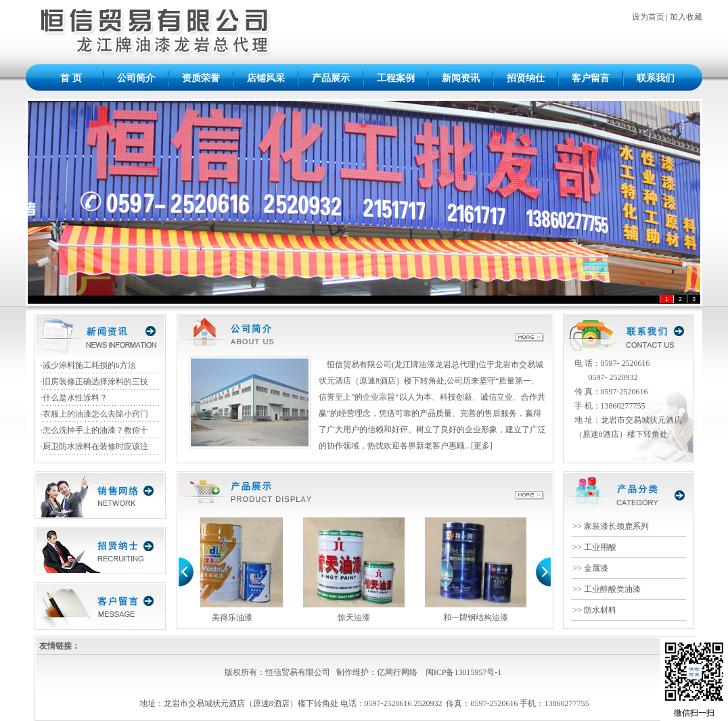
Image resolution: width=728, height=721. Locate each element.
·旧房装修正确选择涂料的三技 (94, 381)
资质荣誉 (201, 78)
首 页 (71, 78)
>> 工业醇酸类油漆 (607, 589)
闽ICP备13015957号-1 (464, 672)
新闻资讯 (461, 78)
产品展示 (331, 78)
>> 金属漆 (591, 568)
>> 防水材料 (595, 610)
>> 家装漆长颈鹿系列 (611, 526)
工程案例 (396, 78)
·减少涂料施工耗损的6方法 (88, 365)
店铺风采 (266, 78)
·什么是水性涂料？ (74, 398)
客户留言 (591, 78)
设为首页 (648, 17)
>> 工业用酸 (595, 547)
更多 (482, 446)
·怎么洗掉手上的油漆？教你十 (94, 430)
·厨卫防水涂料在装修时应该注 (94, 446)
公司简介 (136, 78)
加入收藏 (686, 17)
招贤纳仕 (526, 78)
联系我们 (656, 78)
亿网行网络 (397, 672)
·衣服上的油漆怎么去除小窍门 (94, 414)
